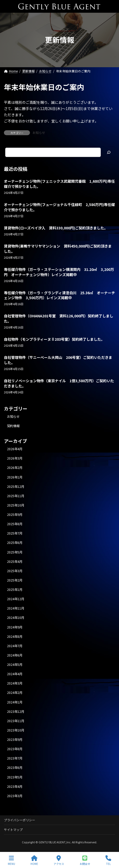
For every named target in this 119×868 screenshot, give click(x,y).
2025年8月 (15, 524)
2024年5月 (15, 665)
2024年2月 (15, 693)
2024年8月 (15, 637)
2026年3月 (15, 458)
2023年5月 (15, 777)
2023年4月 (15, 787)
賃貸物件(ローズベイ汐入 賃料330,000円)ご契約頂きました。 (56, 228)
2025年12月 (16, 487)
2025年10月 (16, 505)
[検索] (109, 152)
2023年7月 (15, 758)
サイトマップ (13, 829)
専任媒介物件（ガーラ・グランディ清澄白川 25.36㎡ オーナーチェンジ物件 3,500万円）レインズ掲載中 (59, 295)
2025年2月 (15, 580)
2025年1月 (15, 590)
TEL (108, 860)
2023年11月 (16, 721)
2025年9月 (15, 515)
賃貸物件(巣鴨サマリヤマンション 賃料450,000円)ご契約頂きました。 (58, 249)
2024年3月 (15, 683)
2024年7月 (15, 646)
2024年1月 (15, 702)
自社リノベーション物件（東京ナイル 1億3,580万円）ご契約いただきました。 (59, 383)
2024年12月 (16, 599)
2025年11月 (16, 496)
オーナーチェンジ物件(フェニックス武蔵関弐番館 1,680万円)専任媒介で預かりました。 (59, 184)
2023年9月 (15, 740)
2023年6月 (15, 768)
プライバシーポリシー (20, 820)
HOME (34, 860)
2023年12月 (16, 712)
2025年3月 (15, 571)
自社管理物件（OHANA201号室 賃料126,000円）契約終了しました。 (59, 319)
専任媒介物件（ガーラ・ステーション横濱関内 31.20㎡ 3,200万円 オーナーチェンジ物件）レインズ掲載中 (59, 272)
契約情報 (13, 426)
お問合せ (85, 860)
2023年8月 (15, 749)
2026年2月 (15, 468)
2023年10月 (16, 730)
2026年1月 (15, 477)
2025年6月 (15, 543)
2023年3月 (15, 796)
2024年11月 (16, 608)
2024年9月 (15, 627)
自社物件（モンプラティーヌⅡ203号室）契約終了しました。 (54, 339)
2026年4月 (15, 449)
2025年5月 (15, 552)
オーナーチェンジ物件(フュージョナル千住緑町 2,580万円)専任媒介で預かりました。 (59, 207)
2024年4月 (15, 674)
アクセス (59, 860)
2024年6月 (15, 655)
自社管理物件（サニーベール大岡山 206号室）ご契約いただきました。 (58, 360)
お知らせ (39, 132)
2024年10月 (16, 618)
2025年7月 (15, 533)
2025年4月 (15, 562)
